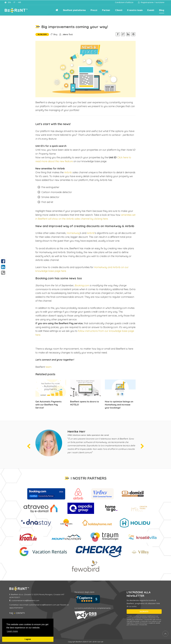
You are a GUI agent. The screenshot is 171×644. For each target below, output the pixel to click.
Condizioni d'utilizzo (124, 2)
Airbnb (68, 172)
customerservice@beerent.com (25, 600)
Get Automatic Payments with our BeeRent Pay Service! (48, 405)
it (14, 2)
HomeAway (73, 233)
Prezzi (94, 10)
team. (49, 367)
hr (20, 2)
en (9, 2)
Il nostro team (135, 10)
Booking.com (82, 285)
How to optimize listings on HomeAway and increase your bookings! (119, 405)
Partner (106, 10)
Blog (162, 10)
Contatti (20, 613)
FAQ (11, 613)
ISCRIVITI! (144, 612)
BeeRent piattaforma (74, 10)
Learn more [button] (12, 631)
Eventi (151, 10)
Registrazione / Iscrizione (151, 2)
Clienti (119, 10)
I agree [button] (28, 639)
